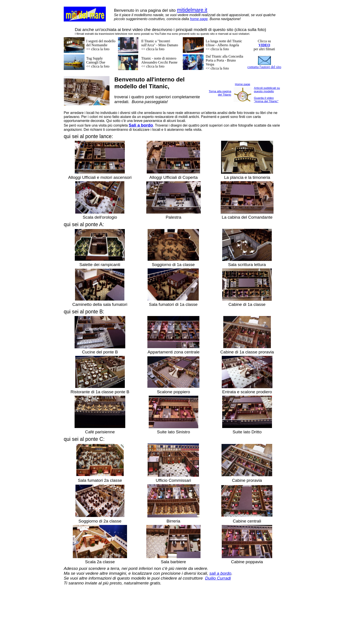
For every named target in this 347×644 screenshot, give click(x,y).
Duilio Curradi (218, 578)
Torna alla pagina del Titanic (220, 93)
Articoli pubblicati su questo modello (267, 90)
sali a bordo (220, 573)
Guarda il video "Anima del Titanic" (266, 100)
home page (199, 19)
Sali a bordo (141, 125)
